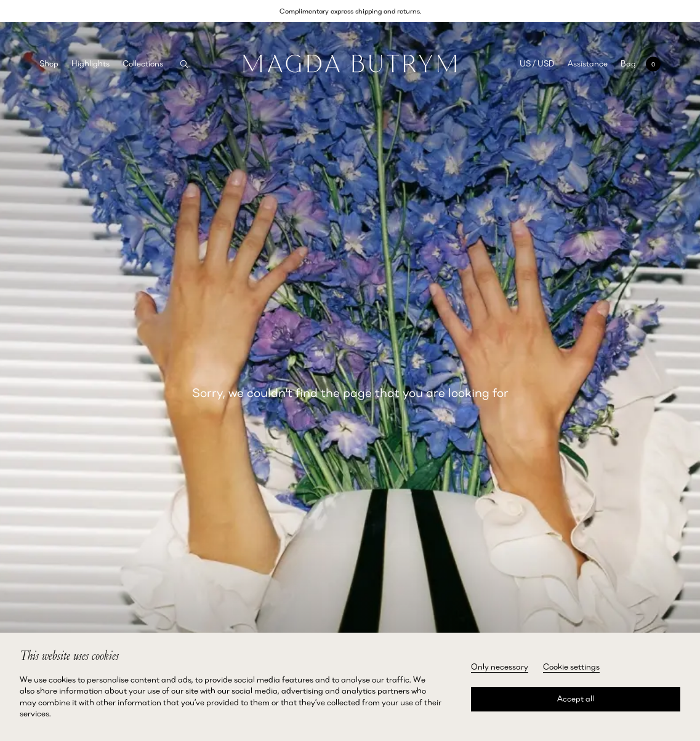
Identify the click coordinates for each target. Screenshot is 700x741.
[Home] (350, 64)
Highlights (91, 63)
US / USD (537, 63)
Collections (143, 63)
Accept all (576, 699)
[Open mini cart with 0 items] (641, 64)
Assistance (588, 63)
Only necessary (500, 667)
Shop (49, 63)
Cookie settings (571, 667)
